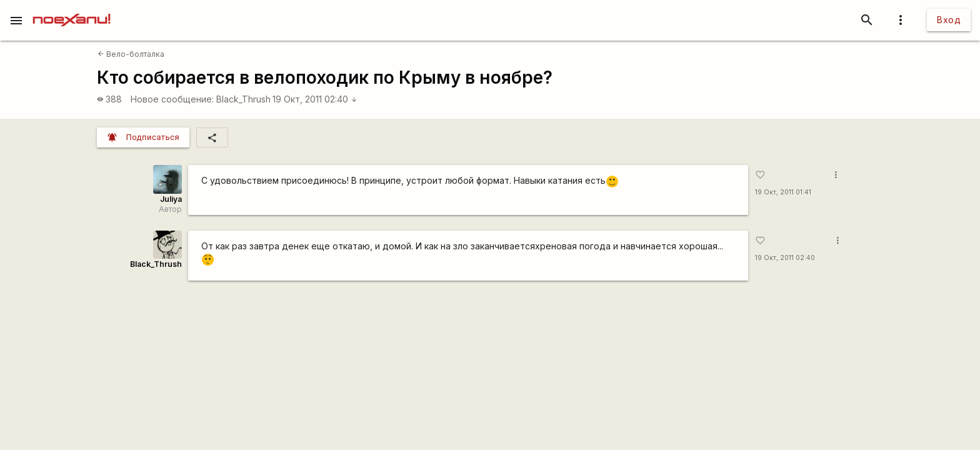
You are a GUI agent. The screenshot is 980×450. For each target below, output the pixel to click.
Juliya (171, 199)
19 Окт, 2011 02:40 (315, 99)
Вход (949, 20)
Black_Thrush (243, 99)
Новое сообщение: (172, 99)
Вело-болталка (131, 54)
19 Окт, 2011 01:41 (783, 192)
